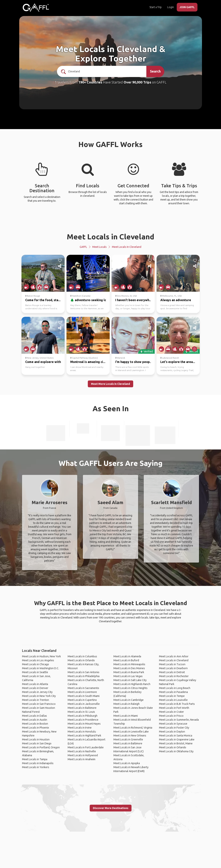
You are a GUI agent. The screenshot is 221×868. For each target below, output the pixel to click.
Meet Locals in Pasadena (173, 692)
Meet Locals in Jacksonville (84, 704)
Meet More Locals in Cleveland (110, 384)
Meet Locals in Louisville (173, 700)
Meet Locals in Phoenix (36, 728)
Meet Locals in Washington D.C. (41, 668)
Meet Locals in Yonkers (36, 767)
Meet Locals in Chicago (36, 664)
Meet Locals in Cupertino (82, 700)
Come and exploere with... (44, 362)
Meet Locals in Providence (83, 720)
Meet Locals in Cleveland (111, 237)
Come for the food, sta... (43, 300)
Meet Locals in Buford (126, 660)
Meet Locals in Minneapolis (129, 664)
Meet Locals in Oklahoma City (176, 751)
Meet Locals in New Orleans (130, 736)
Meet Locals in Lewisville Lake (131, 732)
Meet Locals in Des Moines (129, 668)
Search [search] (155, 71)
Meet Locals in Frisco (171, 716)
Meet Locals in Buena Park (129, 672)
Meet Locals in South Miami (84, 696)
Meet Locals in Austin (35, 720)
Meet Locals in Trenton (36, 700)
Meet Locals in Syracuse (173, 724)
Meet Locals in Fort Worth (174, 708)
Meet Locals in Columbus (82, 656)
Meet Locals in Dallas (34, 716)
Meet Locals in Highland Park (84, 736)
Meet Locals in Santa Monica (176, 736)
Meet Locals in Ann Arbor (174, 656)
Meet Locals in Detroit (172, 672)
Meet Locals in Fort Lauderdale (86, 747)
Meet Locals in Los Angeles (38, 660)
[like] (60, 260)
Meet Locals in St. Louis (81, 712)
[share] (60, 266)
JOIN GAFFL (187, 7)
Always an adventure (176, 300)
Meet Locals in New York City (39, 696)
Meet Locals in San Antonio (83, 672)
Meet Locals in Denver (35, 688)
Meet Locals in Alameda (127, 656)
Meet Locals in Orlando (81, 660)
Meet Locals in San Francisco (39, 704)
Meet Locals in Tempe (172, 696)
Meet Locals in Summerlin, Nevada (179, 720)
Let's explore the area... (178, 362)
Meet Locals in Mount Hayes (84, 724)
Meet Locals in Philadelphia (84, 676)
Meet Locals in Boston (35, 724)
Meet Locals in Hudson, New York (41, 656)
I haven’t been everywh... (133, 300)
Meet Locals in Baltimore (82, 708)
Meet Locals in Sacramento (83, 688)
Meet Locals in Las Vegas (128, 676)
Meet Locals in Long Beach (175, 688)
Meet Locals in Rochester (174, 676)
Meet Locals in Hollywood (83, 755)
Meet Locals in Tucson (172, 664)
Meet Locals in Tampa (35, 759)
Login (171, 7)
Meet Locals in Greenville (128, 739)
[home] (36, 8)
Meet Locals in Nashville (82, 751)
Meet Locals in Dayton (172, 732)
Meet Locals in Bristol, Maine (176, 743)
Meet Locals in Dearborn (173, 668)
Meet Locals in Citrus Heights (130, 688)
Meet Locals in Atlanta (35, 684)
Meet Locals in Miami (126, 716)
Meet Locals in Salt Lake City (130, 680)
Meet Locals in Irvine (80, 728)
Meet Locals (99, 247)
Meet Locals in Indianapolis (38, 763)
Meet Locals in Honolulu (82, 732)
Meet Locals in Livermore (82, 692)
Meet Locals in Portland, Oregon (41, 747)
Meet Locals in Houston (36, 739)
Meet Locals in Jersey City (37, 692)
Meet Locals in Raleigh (127, 704)
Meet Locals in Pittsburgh (83, 716)
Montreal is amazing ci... (88, 362)
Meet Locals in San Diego (37, 743)
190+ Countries (90, 82)
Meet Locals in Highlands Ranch (132, 684)
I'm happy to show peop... (134, 362)
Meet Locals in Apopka (127, 763)
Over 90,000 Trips (137, 82)
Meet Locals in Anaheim (81, 759)
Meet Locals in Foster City (174, 728)
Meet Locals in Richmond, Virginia (133, 728)
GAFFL (83, 247)
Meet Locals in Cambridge (128, 700)
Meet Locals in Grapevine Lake (177, 739)
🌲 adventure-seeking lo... (89, 300)
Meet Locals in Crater (171, 712)
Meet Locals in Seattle (35, 672)
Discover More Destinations (111, 808)
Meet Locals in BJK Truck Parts (177, 704)
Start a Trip (156, 7)
